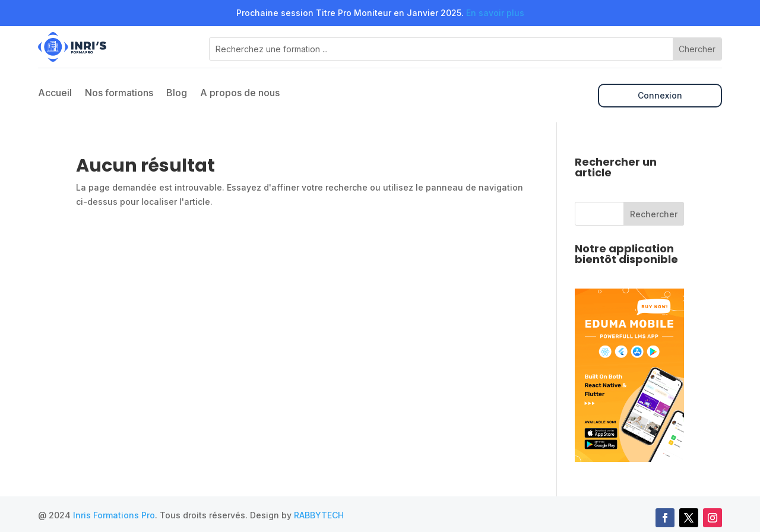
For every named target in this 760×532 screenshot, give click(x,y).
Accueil (55, 94)
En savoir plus (495, 13)
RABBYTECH (319, 515)
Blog (177, 94)
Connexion (660, 95)
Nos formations (119, 94)
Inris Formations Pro (114, 515)
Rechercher (654, 214)
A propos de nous (240, 94)
